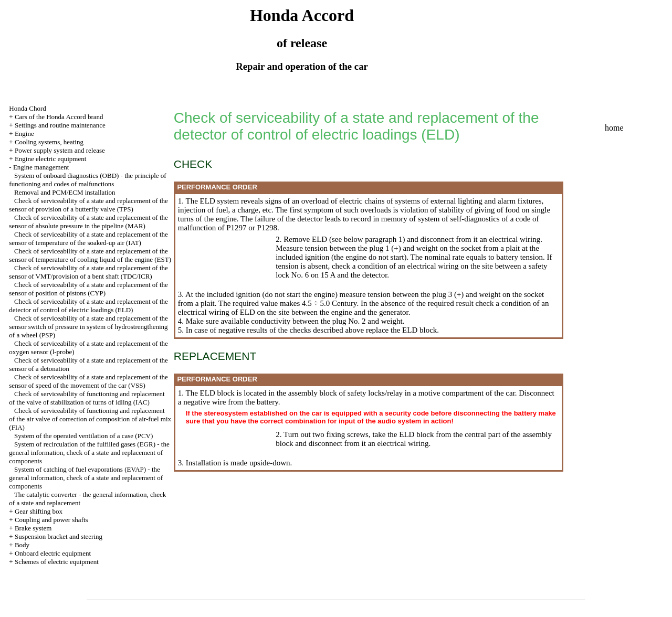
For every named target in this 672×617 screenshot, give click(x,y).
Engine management (41, 167)
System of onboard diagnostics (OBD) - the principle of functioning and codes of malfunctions (87, 180)
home (614, 128)
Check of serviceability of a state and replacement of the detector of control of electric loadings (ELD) (88, 306)
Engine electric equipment (50, 159)
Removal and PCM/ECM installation (65, 192)
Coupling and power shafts (51, 520)
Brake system (33, 528)
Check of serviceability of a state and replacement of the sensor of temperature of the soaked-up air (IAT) (88, 238)
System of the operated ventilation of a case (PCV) (83, 436)
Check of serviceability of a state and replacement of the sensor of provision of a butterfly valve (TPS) (88, 205)
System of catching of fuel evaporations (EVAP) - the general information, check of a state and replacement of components (86, 478)
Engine (24, 134)
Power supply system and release (60, 150)
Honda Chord (27, 108)
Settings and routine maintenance (60, 125)
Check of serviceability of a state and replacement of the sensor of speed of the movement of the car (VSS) (88, 381)
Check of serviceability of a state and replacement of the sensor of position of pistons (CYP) (88, 289)
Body (22, 545)
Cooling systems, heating (49, 142)
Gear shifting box (39, 511)
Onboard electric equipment (53, 553)
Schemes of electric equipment (57, 562)
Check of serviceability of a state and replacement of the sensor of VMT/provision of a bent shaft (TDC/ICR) (88, 272)
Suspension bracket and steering (59, 536)
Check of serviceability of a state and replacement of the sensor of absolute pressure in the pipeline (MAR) (88, 222)
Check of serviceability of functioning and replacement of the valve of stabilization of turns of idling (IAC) (87, 398)
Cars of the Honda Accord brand (59, 117)
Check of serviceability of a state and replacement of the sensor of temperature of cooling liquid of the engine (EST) (90, 255)
